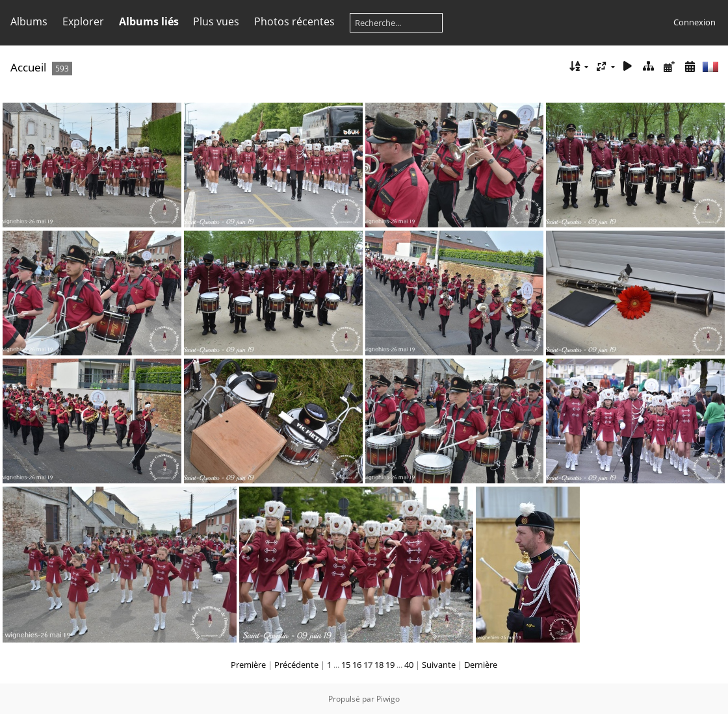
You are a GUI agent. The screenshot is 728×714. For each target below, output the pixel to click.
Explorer (83, 21)
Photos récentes (294, 21)
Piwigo (388, 699)
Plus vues (216, 21)
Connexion (695, 22)
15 (346, 665)
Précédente (296, 665)
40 (409, 665)
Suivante (439, 665)
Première (248, 665)
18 (379, 665)
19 (390, 665)
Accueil (28, 67)
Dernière (481, 665)
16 (357, 665)
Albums (29, 21)
